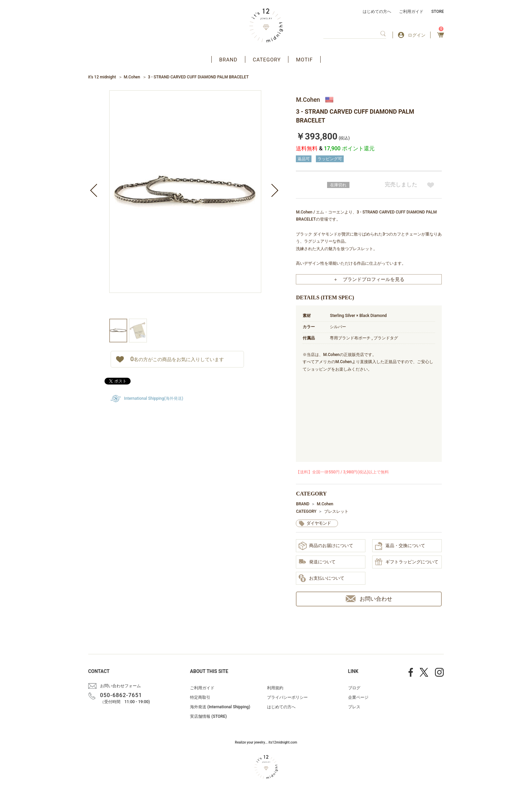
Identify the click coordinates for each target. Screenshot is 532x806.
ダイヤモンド (319, 523)
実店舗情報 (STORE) (208, 716)
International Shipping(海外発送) (154, 398)
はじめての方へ (377, 12)
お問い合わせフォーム (120, 686)
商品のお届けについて (326, 546)
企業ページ (358, 697)
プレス (354, 707)
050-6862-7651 (121, 695)
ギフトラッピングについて (407, 562)
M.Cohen (132, 77)
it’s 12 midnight (102, 77)
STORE (438, 12)
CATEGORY (267, 60)
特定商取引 (200, 697)
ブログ (354, 688)
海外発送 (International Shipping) (220, 707)
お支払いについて (321, 579)
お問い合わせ (369, 599)
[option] (185, 204)
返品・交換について (400, 546)
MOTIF (304, 60)
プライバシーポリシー (287, 697)
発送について (317, 562)
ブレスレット (336, 511)
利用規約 (275, 688)
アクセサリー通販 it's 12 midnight (266, 25)
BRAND (228, 60)
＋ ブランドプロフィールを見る (369, 279)
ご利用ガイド (411, 12)
